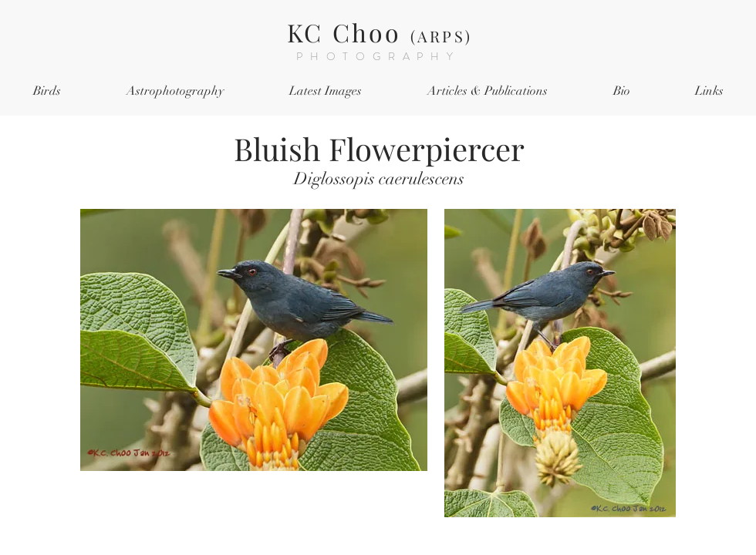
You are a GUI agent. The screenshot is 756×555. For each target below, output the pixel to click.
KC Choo (380, 32)
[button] (47, 91)
